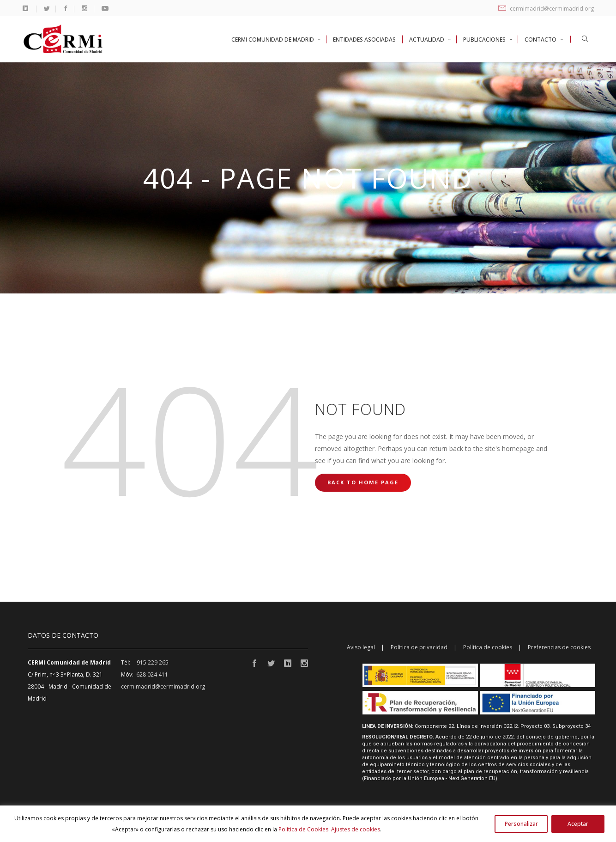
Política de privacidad (419, 647)
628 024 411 (152, 674)
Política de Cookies (303, 829)
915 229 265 (153, 662)
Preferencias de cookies (559, 647)
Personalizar (521, 824)
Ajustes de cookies (356, 829)
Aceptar (578, 824)
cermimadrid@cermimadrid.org (546, 9)
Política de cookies (488, 647)
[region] (308, 824)
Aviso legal (361, 647)
